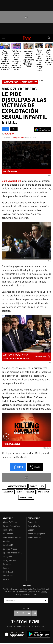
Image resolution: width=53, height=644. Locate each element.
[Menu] (4, 38)
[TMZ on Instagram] (35, 613)
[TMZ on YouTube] (29, 613)
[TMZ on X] (23, 613)
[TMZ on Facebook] (17, 613)
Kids (19, 492)
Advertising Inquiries (37, 534)
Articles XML (9, 545)
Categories (8, 557)
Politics (30, 492)
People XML (8, 572)
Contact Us (33, 522)
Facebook (8, 492)
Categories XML (10, 560)
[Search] (49, 38)
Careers (31, 530)
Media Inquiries (34, 538)
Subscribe (46, 600)
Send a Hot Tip (34, 526)
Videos (6, 579)
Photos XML (8, 576)
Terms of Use (9, 530)
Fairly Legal (26, 497)
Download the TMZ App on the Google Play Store (39, 634)
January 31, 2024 (18, 138)
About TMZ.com (10, 522)
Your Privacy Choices (12, 538)
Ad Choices (8, 534)
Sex (42, 486)
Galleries (7, 564)
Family (33, 486)
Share (18, 467)
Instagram (43, 492)
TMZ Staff (9, 134)
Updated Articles (10, 549)
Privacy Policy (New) (12, 526)
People (6, 568)
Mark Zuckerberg (17, 486)
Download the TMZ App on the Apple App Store (14, 634)
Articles (6, 541)
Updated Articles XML (12, 553)
